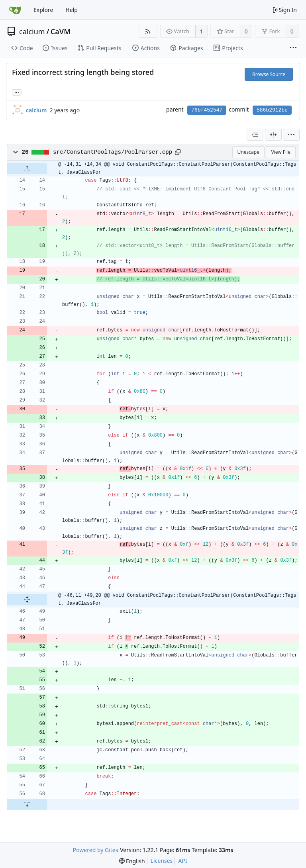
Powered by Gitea (96, 850)
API (182, 861)
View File (281, 152)
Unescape (248, 152)
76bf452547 (207, 110)
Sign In (284, 10)
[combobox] (255, 135)
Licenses (162, 861)
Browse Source (269, 74)
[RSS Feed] (148, 31)
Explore (43, 10)
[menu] (291, 135)
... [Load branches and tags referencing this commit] (17, 92)
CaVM (61, 31)
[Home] (15, 10)
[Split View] (273, 135)
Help (72, 10)
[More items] (293, 48)
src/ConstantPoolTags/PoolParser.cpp (113, 152)
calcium (32, 31)
